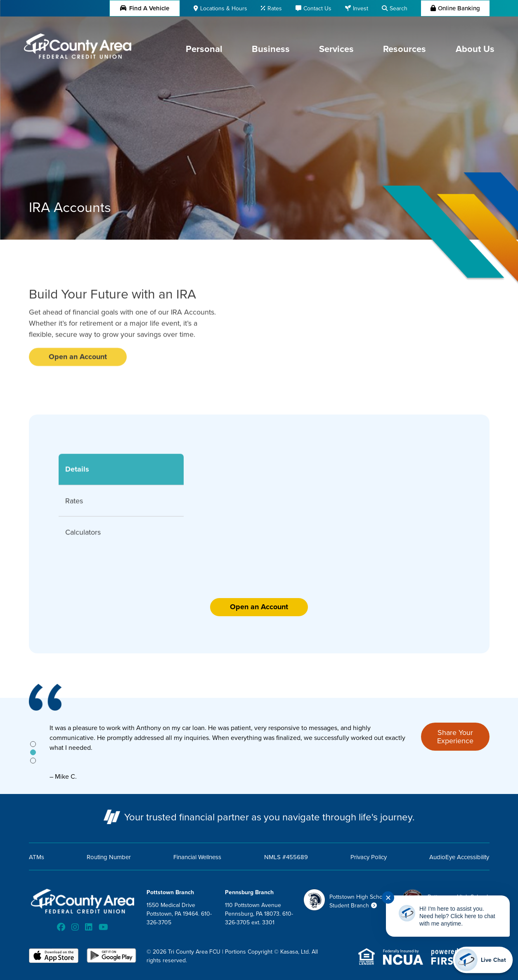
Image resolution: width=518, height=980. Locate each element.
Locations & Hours (224, 8)
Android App (111, 956)
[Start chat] (483, 960)
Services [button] (336, 49)
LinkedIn (89, 927)
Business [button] (271, 49)
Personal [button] (204, 49)
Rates (275, 8)
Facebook (61, 927)
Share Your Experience (455, 736)
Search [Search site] (399, 8)
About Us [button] (475, 49)
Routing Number (109, 857)
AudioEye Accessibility (459, 857)
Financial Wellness (197, 857)
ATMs (37, 857)
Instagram (75, 927)
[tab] (33, 744)
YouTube (103, 927)
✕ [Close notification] (388, 898)
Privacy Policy (369, 857)
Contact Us (317, 8)
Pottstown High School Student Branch (358, 901)
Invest (361, 8)
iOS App (54, 956)
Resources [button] (404, 49)
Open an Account (259, 607)
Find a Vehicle (145, 8)
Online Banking (459, 8)
